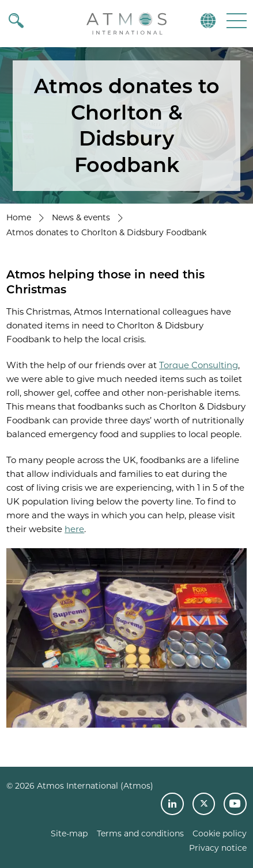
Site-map (69, 833)
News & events (81, 217)
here (74, 529)
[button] (235, 20)
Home (19, 217)
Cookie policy (220, 833)
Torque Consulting (199, 365)
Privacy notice (218, 848)
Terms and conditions (140, 833)
